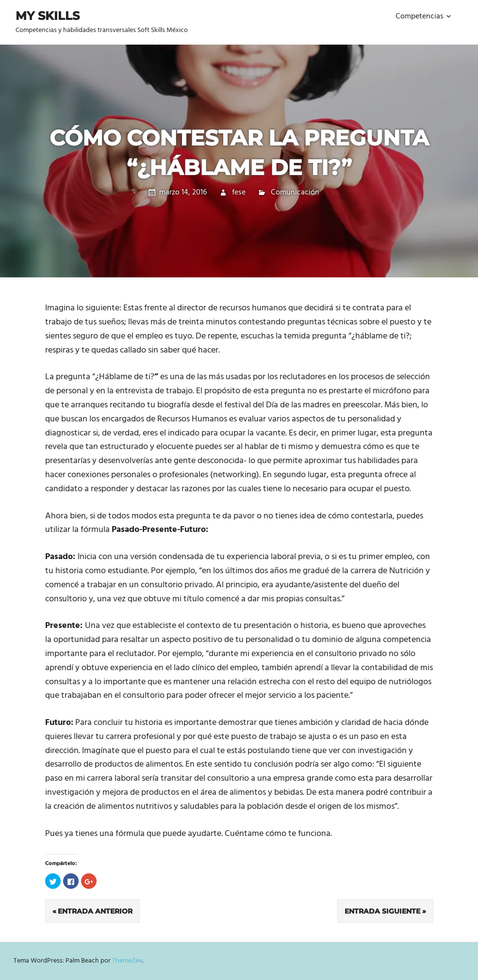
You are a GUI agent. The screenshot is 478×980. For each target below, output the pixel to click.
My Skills (48, 16)
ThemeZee (127, 961)
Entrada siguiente (382, 911)
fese (239, 193)
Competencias (420, 16)
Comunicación (295, 193)
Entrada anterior (95, 911)
